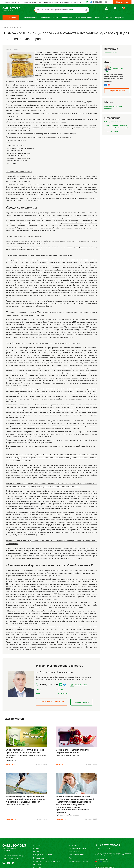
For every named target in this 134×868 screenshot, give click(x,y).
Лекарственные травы (49, 18)
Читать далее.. (11, 764)
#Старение (109, 109)
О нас (20, 2)
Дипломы (60, 690)
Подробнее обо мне (83, 702)
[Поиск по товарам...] (64, 10)
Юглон (72, 10)
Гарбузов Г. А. (114, 68)
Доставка (37, 845)
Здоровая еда (66, 18)
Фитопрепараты (30, 18)
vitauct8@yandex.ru (80, 685)
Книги (38, 693)
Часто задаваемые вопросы (48, 2)
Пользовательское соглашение (105, 866)
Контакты (78, 2)
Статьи (39, 690)
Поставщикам (38, 858)
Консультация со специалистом (52, 702)
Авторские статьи (111, 53)
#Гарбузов (109, 106)
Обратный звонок (122, 2)
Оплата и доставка (9, 2)
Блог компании (15, 27)
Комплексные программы (114, 18)
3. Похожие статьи (111, 131)
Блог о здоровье (66, 2)
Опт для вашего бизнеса (43, 855)
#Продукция (118, 106)
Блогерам (37, 864)
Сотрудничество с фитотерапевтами (47, 861)
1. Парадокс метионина (113, 122)
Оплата (36, 848)
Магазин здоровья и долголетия (14, 10)
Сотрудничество (30, 2)
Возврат (36, 852)
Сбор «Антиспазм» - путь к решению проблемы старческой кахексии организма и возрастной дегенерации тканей (26, 753)
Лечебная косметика (83, 18)
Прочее (98, 18)
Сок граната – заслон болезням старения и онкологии (72, 751)
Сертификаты (62, 693)
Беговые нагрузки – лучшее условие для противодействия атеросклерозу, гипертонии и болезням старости (26, 799)
